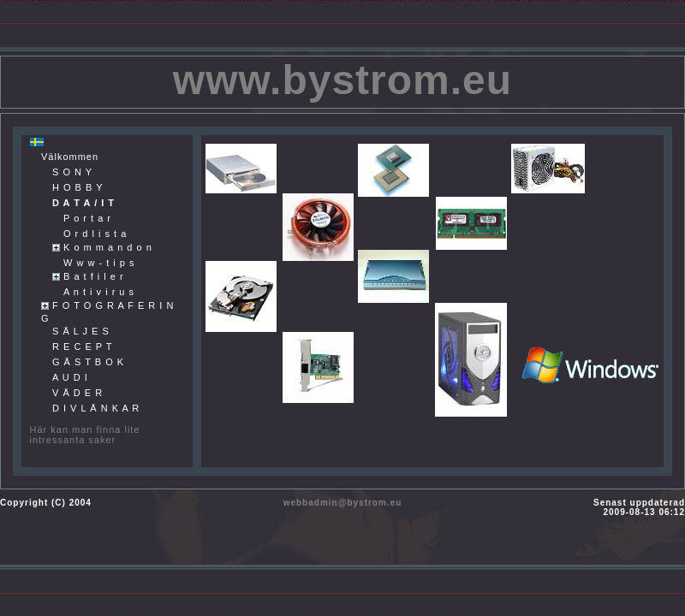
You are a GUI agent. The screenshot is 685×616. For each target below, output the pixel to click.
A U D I (70, 377)
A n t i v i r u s (99, 292)
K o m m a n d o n (108, 247)
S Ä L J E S (81, 331)
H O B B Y (78, 187)
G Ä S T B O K (88, 362)
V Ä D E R (77, 393)
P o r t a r (87, 218)
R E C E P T (83, 346)
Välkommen (70, 157)
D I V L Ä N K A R (96, 408)
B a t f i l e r (94, 276)
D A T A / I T (83, 203)
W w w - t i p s (99, 263)
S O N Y (72, 172)
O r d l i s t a (95, 234)
